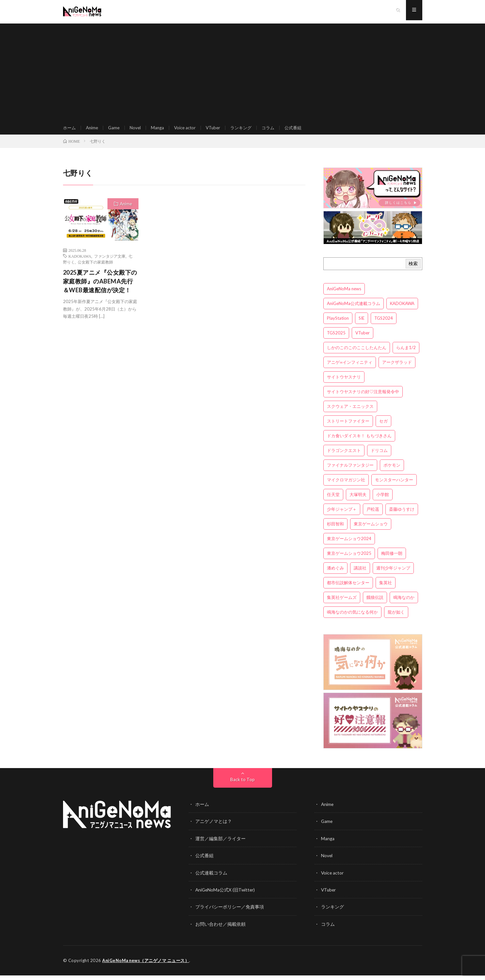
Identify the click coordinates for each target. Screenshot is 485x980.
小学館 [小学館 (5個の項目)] (383, 500)
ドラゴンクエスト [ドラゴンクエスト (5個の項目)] (344, 456)
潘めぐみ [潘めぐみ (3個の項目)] (335, 574)
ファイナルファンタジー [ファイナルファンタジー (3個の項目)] (350, 471)
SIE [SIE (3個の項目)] (362, 324)
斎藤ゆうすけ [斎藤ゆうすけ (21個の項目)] (402, 515)
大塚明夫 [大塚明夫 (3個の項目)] (358, 500)
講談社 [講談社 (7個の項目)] (360, 574)
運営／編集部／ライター (220, 844)
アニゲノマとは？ (214, 827)
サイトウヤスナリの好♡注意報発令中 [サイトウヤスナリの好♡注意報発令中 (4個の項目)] (363, 397)
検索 (413, 269)
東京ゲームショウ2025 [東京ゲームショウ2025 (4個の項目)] (349, 559)
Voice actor (190, 130)
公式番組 (303, 130)
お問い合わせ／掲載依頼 (220, 929)
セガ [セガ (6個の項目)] (383, 427)
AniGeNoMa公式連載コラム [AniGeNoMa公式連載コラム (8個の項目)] (354, 309)
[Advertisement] (243, 72)
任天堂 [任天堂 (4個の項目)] (333, 500)
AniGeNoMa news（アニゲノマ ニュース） (146, 965)
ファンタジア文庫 (110, 262)
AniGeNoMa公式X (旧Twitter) (226, 895)
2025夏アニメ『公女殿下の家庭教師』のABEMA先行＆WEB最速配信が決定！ (100, 287)
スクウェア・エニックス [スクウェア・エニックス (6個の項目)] (350, 412)
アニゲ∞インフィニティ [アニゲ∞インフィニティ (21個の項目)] (350, 368)
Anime (93, 130)
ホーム (70, 130)
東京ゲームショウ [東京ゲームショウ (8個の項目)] (371, 530)
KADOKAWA (80, 262)
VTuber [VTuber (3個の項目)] (363, 339)
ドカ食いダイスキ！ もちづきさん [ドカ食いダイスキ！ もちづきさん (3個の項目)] (359, 442)
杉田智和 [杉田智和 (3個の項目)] (335, 530)
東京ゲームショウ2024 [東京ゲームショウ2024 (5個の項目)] (349, 544)
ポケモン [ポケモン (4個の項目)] (392, 471)
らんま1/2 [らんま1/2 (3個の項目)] (406, 353)
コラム (277, 130)
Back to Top (242, 785)
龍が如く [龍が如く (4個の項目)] (396, 618)
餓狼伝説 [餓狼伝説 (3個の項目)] (375, 603)
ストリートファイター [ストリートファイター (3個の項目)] (348, 427)
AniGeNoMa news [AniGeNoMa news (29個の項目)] (344, 295)
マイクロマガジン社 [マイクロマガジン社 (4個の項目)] (346, 486)
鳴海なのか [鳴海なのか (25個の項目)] (404, 603)
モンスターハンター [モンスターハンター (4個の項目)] (394, 486)
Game (116, 130)
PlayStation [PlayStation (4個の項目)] (338, 324)
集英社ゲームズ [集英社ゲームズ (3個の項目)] (342, 603)
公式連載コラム (211, 878)
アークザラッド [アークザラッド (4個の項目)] (397, 368)
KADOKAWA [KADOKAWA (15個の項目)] (402, 309)
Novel (138, 130)
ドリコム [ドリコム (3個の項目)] (379, 456)
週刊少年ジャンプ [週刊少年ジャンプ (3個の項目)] (393, 574)
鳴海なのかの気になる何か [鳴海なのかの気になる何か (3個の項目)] (352, 618)
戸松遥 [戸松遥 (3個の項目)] (373, 515)
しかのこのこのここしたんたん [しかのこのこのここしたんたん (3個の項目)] (357, 353)
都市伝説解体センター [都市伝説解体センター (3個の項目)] (348, 588)
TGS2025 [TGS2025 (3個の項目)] (336, 339)
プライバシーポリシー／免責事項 (230, 912)
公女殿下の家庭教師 (95, 268)
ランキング (249, 130)
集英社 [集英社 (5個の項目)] (386, 588)
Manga (161, 130)
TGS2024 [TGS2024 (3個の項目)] (384, 324)
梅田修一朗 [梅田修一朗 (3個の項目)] (392, 559)
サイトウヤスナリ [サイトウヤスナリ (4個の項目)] (344, 383)
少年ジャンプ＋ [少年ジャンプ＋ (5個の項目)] (342, 515)
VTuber (219, 130)
